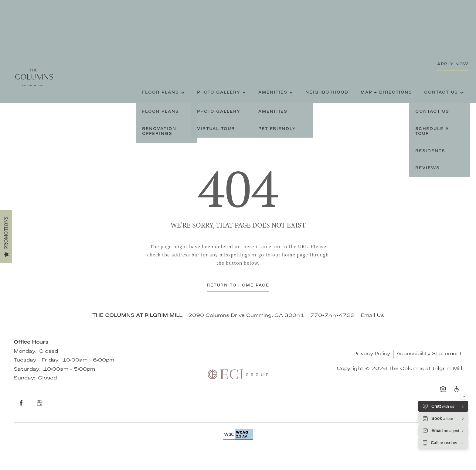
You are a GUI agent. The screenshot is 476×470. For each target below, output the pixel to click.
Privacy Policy (372, 354)
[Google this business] (39, 403)
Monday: (25, 352)
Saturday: (27, 369)
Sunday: (24, 378)
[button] (453, 65)
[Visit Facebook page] (21, 403)
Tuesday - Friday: (37, 360)
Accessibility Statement (429, 354)
